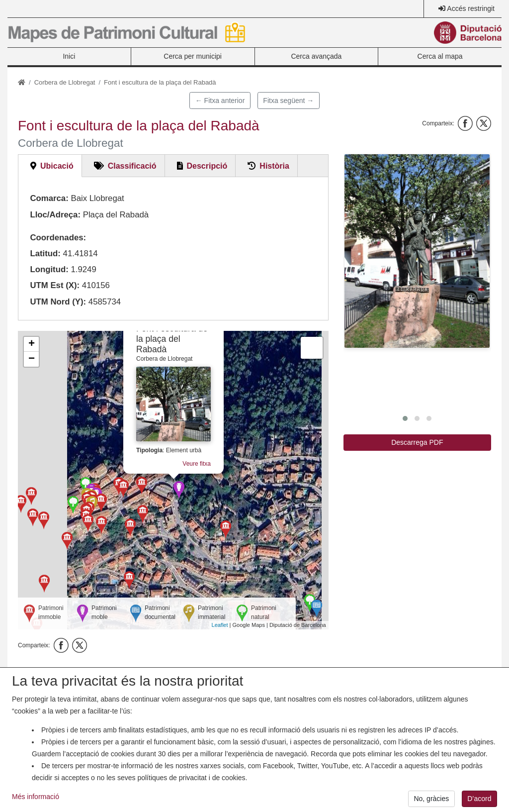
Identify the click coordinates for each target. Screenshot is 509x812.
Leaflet (220, 625)
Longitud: (49, 269)
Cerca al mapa (440, 56)
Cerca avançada (316, 56)
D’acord (479, 802)
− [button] (32, 359)
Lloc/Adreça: (55, 215)
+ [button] (32, 344)
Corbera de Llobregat (65, 82)
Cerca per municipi (193, 56)
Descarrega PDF (417, 442)
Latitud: (45, 254)
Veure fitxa (197, 464)
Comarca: (49, 198)
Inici (69, 56)
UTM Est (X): (55, 285)
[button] (417, 251)
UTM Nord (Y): (58, 302)
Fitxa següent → (288, 101)
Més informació (36, 800)
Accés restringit (471, 8)
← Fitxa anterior (220, 101)
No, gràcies (431, 802)
